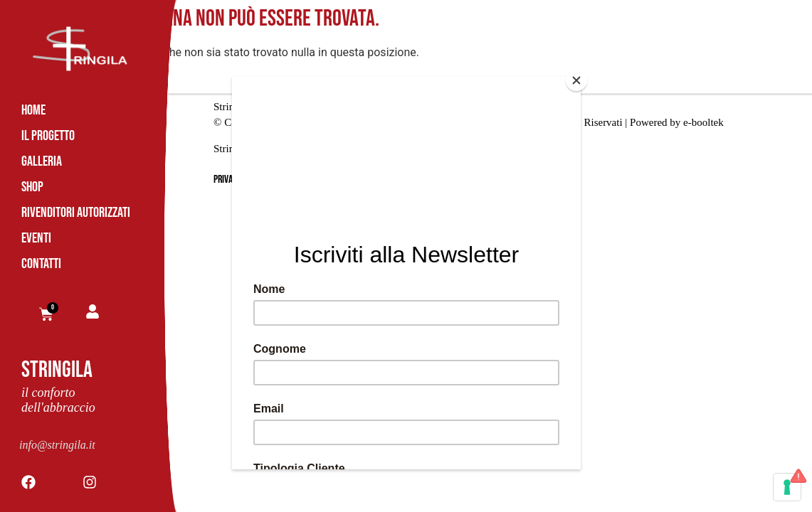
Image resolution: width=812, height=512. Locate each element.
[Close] (577, 80)
